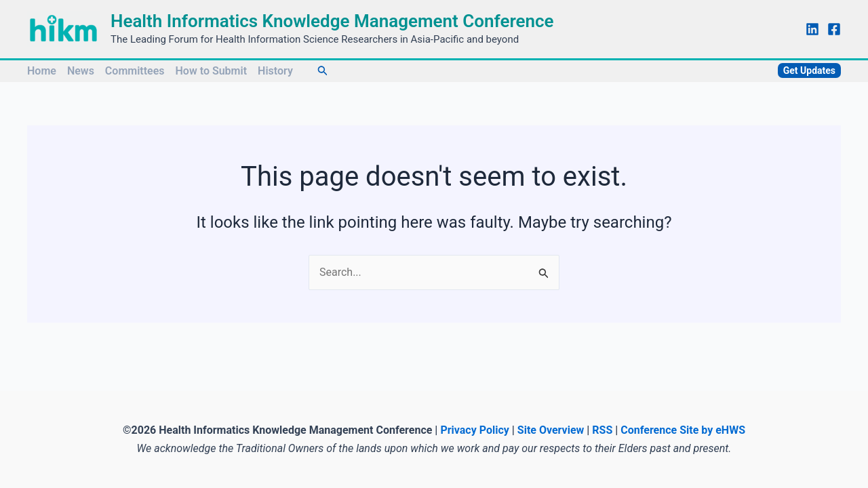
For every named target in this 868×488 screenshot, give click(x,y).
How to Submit (212, 71)
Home (42, 71)
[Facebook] (834, 29)
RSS (602, 430)
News (81, 71)
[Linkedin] (812, 29)
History (275, 71)
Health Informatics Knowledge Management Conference (332, 21)
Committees (135, 71)
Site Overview (551, 430)
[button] (323, 71)
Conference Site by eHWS (683, 430)
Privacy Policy (474, 430)
